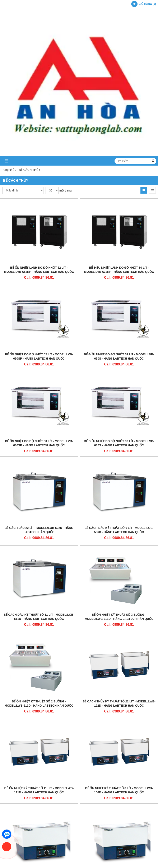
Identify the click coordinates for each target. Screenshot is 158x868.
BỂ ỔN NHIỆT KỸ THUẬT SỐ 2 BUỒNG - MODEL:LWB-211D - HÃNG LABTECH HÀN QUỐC (39, 703)
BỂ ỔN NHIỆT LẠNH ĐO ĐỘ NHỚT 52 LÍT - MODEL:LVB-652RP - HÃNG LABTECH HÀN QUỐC (39, 270)
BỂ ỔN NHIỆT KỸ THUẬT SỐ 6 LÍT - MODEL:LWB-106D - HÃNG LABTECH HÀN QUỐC (119, 790)
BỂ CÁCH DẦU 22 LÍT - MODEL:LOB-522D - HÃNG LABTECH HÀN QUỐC (39, 530)
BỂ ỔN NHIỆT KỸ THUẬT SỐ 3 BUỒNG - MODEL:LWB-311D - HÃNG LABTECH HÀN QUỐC (119, 617)
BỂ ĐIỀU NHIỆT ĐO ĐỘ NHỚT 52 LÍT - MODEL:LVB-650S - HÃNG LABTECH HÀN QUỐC (119, 356)
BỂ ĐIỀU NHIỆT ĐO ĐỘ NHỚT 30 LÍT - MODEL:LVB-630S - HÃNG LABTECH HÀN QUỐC (119, 443)
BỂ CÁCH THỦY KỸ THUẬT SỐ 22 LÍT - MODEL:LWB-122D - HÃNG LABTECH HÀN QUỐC (119, 703)
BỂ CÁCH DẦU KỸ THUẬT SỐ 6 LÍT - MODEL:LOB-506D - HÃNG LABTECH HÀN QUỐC (119, 530)
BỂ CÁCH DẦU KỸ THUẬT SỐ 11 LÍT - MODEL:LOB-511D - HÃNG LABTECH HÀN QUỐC (39, 617)
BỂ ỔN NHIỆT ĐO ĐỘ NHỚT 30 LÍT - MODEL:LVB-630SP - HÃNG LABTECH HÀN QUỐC (39, 443)
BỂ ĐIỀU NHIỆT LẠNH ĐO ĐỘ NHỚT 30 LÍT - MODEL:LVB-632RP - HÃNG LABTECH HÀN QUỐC (119, 270)
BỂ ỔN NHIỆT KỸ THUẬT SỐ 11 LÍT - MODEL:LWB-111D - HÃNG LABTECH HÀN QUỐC (39, 790)
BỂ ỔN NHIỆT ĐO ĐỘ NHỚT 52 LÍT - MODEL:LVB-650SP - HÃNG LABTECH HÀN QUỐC (39, 356)
